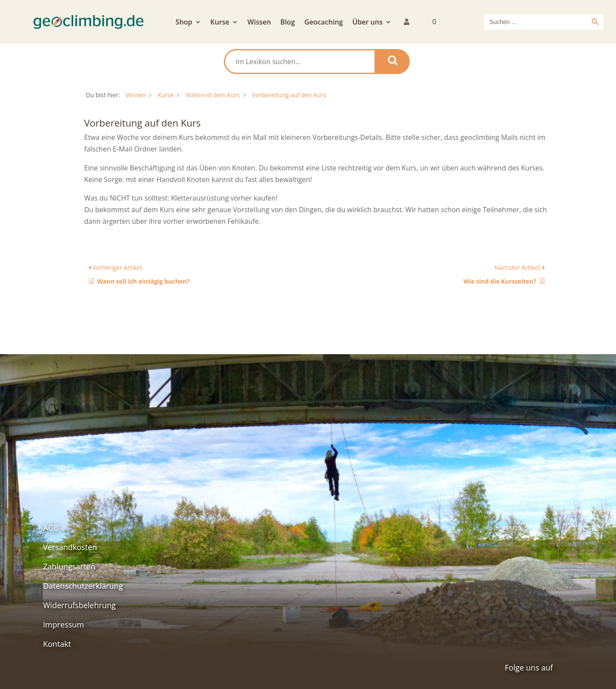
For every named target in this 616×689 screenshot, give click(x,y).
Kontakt (57, 644)
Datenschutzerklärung (83, 586)
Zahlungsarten (69, 566)
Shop (184, 23)
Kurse (220, 23)
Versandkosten (70, 547)
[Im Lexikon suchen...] (300, 62)
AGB (51, 528)
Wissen (259, 23)
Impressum (63, 624)
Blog (288, 23)
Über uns (367, 23)
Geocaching (323, 23)
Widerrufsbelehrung (79, 605)
